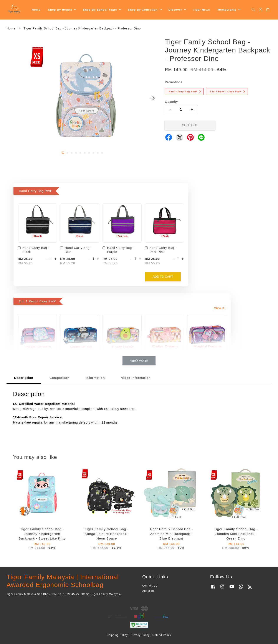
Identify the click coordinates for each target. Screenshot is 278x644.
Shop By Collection (145, 10)
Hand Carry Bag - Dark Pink (161, 250)
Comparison (60, 378)
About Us (148, 591)
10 (102, 153)
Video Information (136, 378)
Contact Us (150, 586)
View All (220, 308)
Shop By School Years (102, 10)
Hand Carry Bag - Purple (118, 250)
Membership (229, 10)
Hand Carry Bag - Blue (76, 250)
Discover (177, 10)
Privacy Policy (140, 635)
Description (24, 378)
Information (95, 378)
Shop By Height (62, 10)
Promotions (174, 82)
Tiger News (201, 10)
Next (152, 98)
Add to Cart (163, 277)
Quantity (171, 102)
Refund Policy (162, 635)
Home (36, 10)
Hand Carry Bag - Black (34, 250)
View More (139, 361)
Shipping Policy (117, 635)
